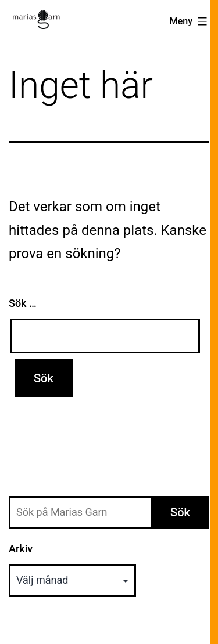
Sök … (23, 303)
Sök (180, 512)
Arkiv (21, 549)
